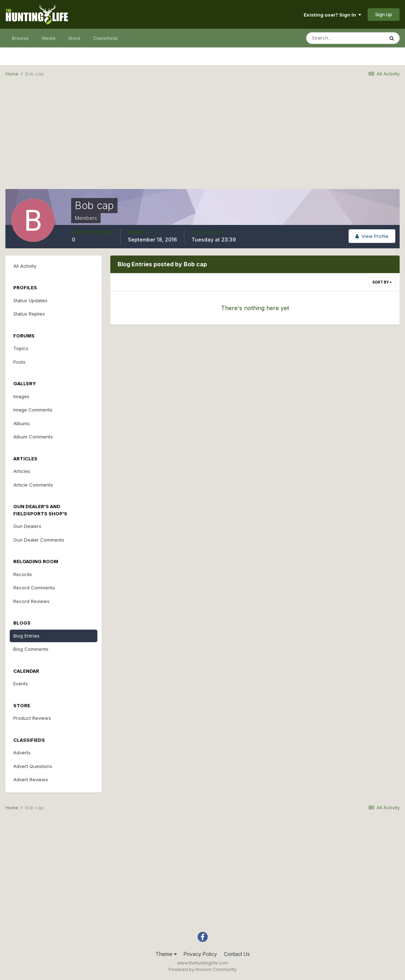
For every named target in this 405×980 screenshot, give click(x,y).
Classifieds (105, 38)
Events (21, 684)
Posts (19, 362)
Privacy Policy (200, 954)
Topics (21, 348)
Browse (20, 38)
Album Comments (33, 437)
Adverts (22, 753)
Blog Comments (31, 649)
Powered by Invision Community (203, 969)
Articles (22, 471)
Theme (166, 954)
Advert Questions (33, 766)
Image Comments (33, 410)
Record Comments (34, 588)
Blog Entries (26, 636)
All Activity (25, 266)
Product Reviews (32, 718)
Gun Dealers (27, 526)
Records (23, 574)
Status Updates (30, 300)
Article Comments (33, 485)
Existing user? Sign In (332, 15)
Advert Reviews (31, 779)
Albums (22, 423)
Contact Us (237, 954)
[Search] (345, 38)
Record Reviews (31, 601)
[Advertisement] (203, 139)
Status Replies (29, 314)
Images (21, 396)
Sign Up (384, 14)
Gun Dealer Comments (39, 540)
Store (74, 38)
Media (49, 38)
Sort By (382, 282)
